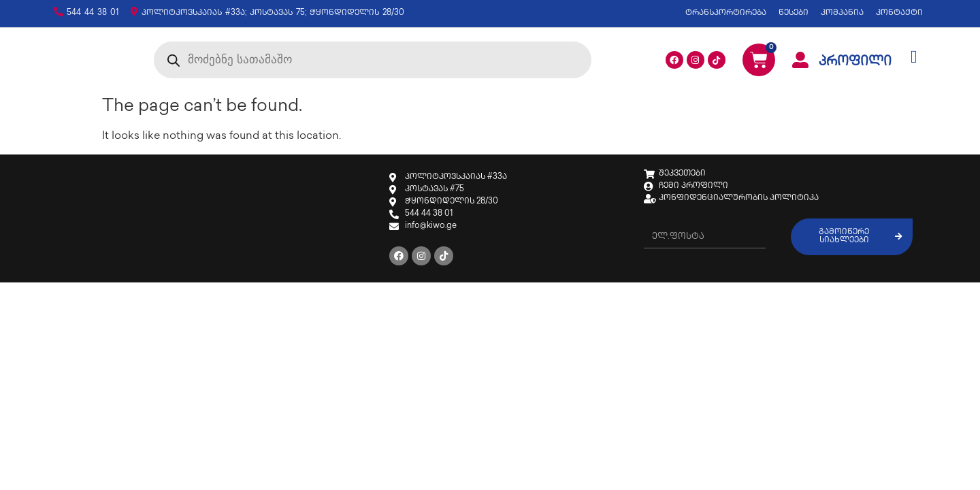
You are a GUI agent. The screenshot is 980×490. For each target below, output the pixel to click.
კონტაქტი (899, 13)
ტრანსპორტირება (726, 13)
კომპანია (842, 13)
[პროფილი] (800, 64)
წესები (794, 13)
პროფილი (855, 66)
